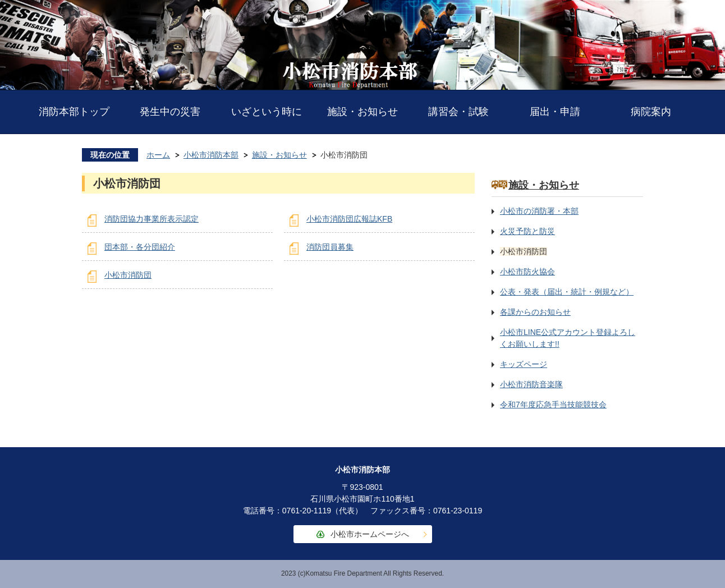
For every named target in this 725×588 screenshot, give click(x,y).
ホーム (158, 155)
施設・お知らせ (362, 112)
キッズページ (524, 364)
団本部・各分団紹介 (140, 247)
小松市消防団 (128, 275)
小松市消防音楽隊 (531, 384)
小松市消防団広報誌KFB (349, 219)
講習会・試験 (458, 112)
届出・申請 (555, 112)
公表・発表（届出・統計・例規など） (567, 292)
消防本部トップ (74, 112)
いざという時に (267, 112)
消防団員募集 (330, 247)
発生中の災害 (170, 112)
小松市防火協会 (527, 272)
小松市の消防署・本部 (539, 211)
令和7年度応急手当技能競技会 (553, 405)
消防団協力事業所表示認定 (152, 219)
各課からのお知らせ (535, 312)
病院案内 (651, 112)
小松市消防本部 (211, 155)
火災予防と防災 (527, 231)
